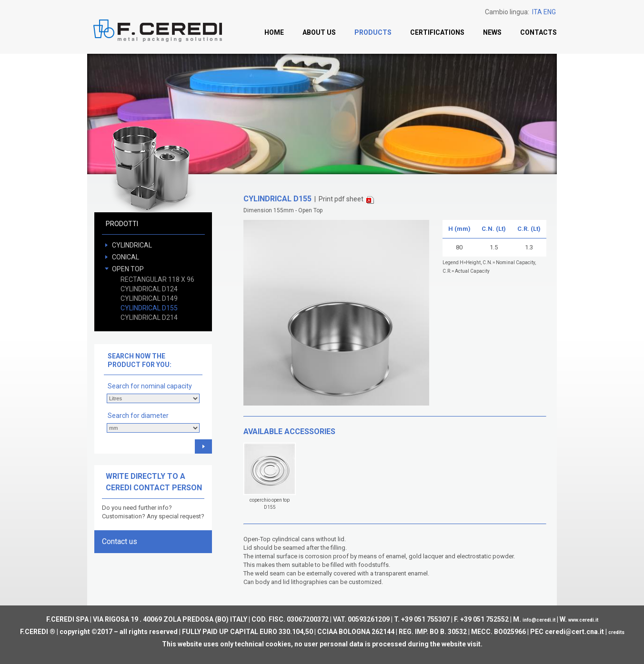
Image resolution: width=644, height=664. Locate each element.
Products (373, 32)
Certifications (437, 32)
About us (319, 32)
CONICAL (126, 257)
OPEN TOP (128, 269)
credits (616, 632)
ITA (537, 12)
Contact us (120, 541)
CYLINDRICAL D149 (149, 298)
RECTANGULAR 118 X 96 (157, 279)
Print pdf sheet (346, 199)
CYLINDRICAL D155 (149, 308)
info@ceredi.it (539, 620)
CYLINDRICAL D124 (149, 289)
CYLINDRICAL (132, 245)
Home (274, 32)
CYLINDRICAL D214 (149, 317)
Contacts (538, 32)
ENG (550, 12)
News (492, 32)
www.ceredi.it (583, 620)
